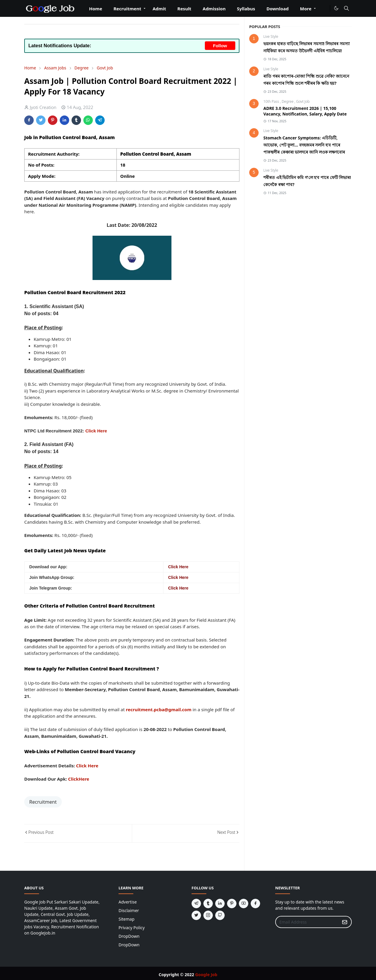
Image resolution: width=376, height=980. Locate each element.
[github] (220, 915)
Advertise (128, 902)
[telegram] (196, 904)
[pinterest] (232, 904)
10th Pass (272, 101)
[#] (324, 8)
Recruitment (43, 802)
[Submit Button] (345, 922)
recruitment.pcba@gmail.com (159, 709)
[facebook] (255, 904)
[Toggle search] (346, 8)
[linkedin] (220, 904)
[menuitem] (96, 11)
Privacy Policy (132, 928)
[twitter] (196, 915)
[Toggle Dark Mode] (336, 8)
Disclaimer (129, 910)
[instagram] (208, 915)
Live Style (271, 36)
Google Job (206, 975)
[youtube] (244, 904)
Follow (220, 46)
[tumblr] (208, 904)
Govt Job (303, 101)
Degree (288, 101)
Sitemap (127, 919)
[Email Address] (307, 922)
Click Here (96, 431)
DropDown (129, 936)
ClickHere (78, 779)
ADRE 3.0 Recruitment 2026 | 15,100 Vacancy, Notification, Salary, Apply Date (305, 111)
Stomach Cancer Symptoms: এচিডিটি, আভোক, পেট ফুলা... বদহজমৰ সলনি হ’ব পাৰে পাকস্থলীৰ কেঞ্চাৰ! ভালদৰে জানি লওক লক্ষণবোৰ (304, 145)
